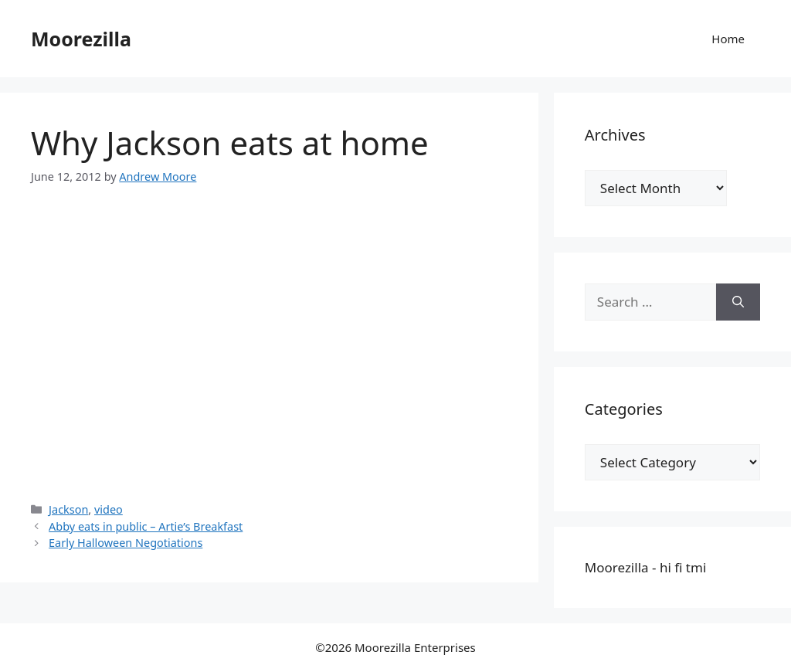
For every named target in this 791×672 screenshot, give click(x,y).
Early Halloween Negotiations (126, 543)
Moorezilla (81, 39)
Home (728, 39)
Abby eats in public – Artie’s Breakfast (146, 526)
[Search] (738, 302)
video (109, 509)
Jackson (68, 509)
